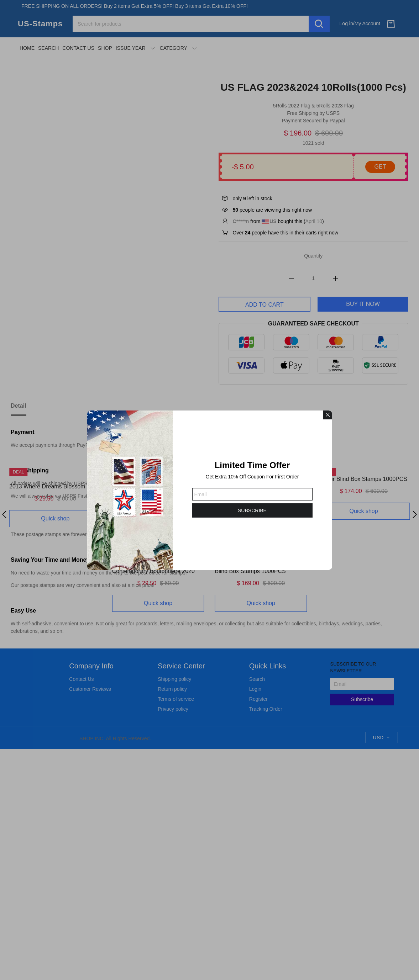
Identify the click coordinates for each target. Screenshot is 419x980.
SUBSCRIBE (252, 510)
